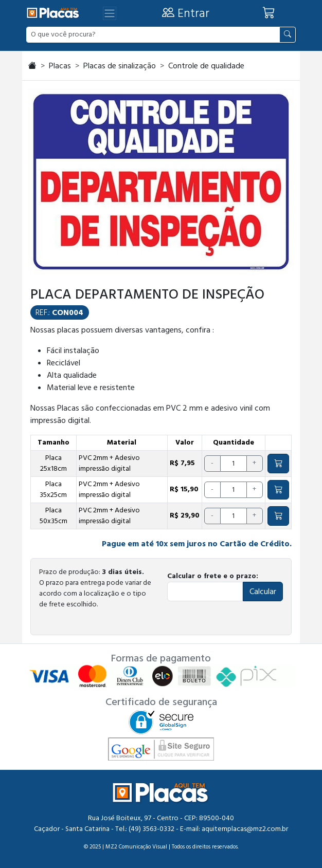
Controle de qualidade (206, 66)
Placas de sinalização (120, 66)
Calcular (263, 592)
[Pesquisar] (288, 35)
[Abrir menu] (110, 13)
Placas (60, 66)
